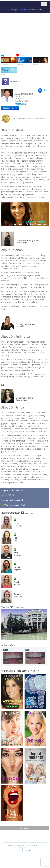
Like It (7, 55)
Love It (23, 55)
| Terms (29, 851)
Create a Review (10, 108)
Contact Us (22, 851)
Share (46, 90)
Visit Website (24, 828)
